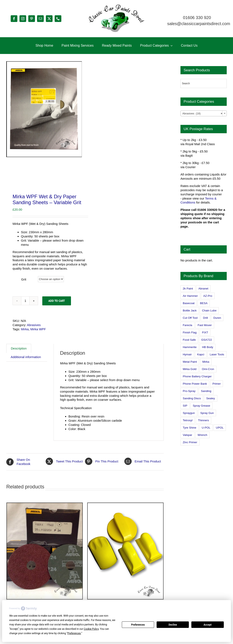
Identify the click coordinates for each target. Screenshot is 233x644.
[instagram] (23, 19)
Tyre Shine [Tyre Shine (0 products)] (190, 428)
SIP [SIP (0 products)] (185, 406)
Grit (24, 290)
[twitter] (49, 19)
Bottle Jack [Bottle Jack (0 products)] (190, 310)
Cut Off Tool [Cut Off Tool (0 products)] (190, 318)
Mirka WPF (38, 340)
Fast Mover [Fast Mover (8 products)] (205, 325)
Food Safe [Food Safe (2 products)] (189, 340)
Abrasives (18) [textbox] (202, 114)
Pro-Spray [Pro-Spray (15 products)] (189, 391)
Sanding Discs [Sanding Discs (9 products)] (192, 398)
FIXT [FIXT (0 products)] (205, 332)
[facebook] (14, 19)
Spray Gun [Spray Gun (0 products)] (207, 413)
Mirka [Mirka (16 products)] (206, 362)
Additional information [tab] (26, 368)
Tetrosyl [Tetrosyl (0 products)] (188, 420)
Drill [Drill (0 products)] (205, 318)
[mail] (40, 19)
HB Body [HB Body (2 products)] (208, 347)
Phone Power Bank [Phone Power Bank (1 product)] (195, 384)
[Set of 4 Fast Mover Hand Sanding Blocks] (125, 562)
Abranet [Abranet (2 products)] (203, 289)
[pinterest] (32, 19)
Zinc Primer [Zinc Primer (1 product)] (190, 442)
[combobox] (204, 113)
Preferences (138, 625)
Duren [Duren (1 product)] (217, 318)
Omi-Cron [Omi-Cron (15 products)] (208, 369)
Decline (173, 625)
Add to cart (57, 312)
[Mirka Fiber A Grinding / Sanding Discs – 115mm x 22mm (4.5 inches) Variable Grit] (45, 562)
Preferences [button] (74, 633)
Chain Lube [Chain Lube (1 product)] (209, 310)
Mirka (25, 340)
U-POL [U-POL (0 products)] (206, 428)
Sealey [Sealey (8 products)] (210, 398)
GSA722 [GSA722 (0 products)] (207, 340)
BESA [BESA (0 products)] (204, 303)
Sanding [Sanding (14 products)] (206, 391)
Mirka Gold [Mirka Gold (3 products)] (190, 369)
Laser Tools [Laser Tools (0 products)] (217, 354)
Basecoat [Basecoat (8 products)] (189, 303)
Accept (208, 625)
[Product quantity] (25, 312)
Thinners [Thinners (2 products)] (204, 420)
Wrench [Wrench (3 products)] (202, 435)
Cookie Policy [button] (91, 629)
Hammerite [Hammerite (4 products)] (190, 347)
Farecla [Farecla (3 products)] (187, 325)
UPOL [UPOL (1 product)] (220, 428)
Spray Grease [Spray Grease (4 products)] (201, 406)
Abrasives (34, 336)
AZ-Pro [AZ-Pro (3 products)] (208, 296)
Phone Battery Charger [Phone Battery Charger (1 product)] (197, 376)
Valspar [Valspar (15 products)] (187, 435)
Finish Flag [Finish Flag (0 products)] (190, 332)
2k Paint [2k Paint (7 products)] (188, 289)
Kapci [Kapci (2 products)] (201, 354)
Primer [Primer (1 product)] (217, 384)
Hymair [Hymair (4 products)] (187, 354)
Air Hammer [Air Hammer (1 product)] (190, 296)
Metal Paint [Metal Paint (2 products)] (190, 362)
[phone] (58, 19)
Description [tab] (19, 359)
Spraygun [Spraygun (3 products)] (189, 413)
